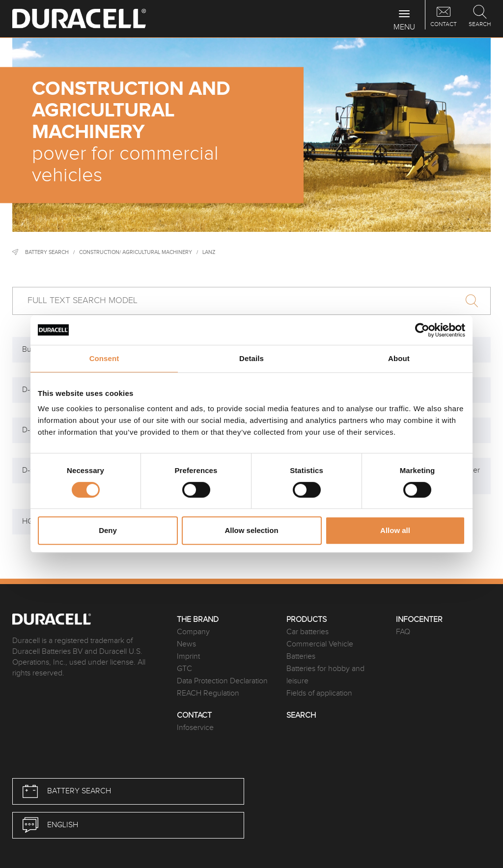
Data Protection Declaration (222, 681)
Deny (108, 530)
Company (193, 632)
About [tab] (399, 358)
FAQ (403, 632)
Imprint (188, 657)
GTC (184, 669)
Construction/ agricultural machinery (136, 252)
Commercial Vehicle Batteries (320, 650)
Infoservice (195, 728)
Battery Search (47, 252)
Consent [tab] (104, 358)
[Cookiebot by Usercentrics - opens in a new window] (422, 330)
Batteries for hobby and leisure (325, 675)
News (186, 644)
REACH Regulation (208, 693)
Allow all (395, 530)
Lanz (209, 252)
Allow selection (251, 530)
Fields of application (319, 693)
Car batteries (307, 632)
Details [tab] (251, 358)
